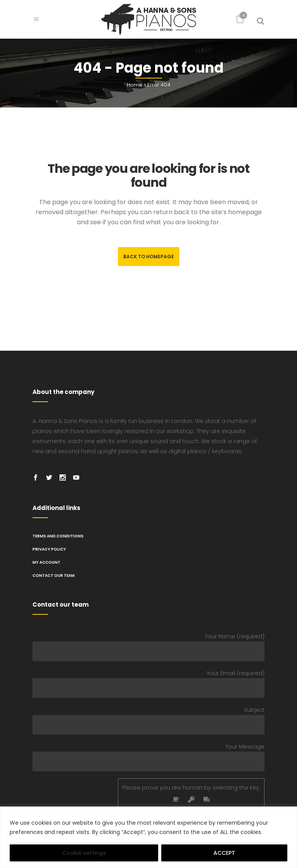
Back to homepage (149, 257)
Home (135, 85)
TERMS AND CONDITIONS (58, 536)
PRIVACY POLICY (49, 549)
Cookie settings (84, 853)
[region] (148, 837)
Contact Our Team (54, 576)
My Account (46, 562)
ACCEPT (224, 853)
